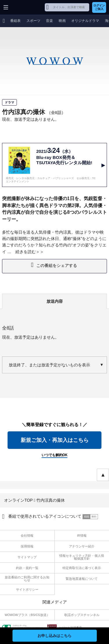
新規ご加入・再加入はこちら (55, 440)
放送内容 (55, 301)
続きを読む (26, 252)
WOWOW (27, 7)
